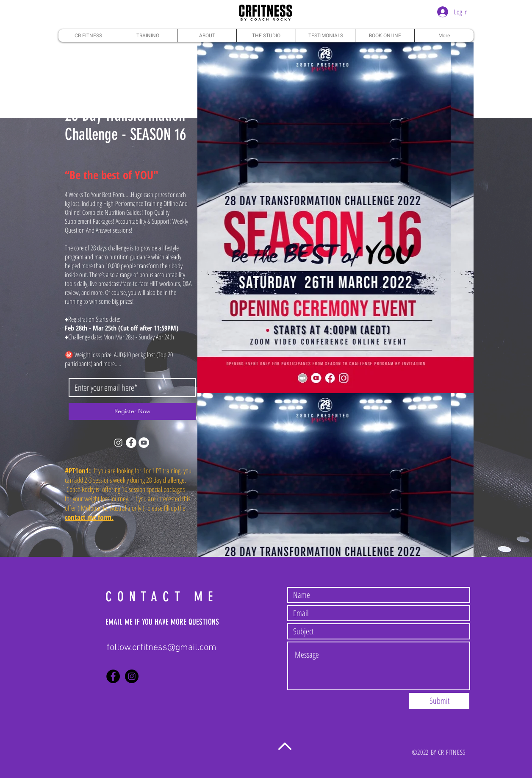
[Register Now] (132, 411)
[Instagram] (118, 443)
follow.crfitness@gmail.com (162, 648)
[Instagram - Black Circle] (132, 676)
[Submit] (439, 701)
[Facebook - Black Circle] (113, 676)
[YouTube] (144, 443)
